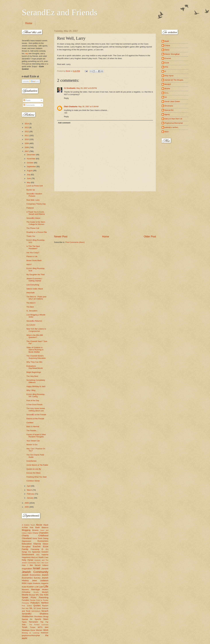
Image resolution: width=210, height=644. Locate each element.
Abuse (39, 525)
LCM (36, 587)
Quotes (37, 605)
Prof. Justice (27, 606)
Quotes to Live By (34, 469)
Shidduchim (28, 616)
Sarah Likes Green (172, 101)
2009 (27, 143)
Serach (45, 611)
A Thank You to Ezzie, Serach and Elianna (36, 213)
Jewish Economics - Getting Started (35, 280)
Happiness (26, 557)
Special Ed (169, 110)
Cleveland (27, 538)
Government (28, 554)
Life (46, 586)
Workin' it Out (32, 445)
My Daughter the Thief (36, 275)
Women (39, 630)
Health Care (43, 557)
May (29, 182)
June (29, 178)
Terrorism (33, 622)
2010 (27, 139)
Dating (46, 538)
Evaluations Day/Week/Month (35, 367)
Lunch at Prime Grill (34, 186)
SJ (35, 608)
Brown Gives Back (34, 260)
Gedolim (45, 552)
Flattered (30, 208)
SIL (31, 608)
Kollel (24, 587)
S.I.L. (167, 93)
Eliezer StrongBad (172, 54)
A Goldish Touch (28, 525)
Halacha (45, 555)
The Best (30, 307)
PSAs (33, 597)
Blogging (26, 530)
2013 (27, 127)
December (31, 155)
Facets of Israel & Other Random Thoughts (36, 436)
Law (41, 587)
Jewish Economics (31, 575)
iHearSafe (30, 293)
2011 (27, 136)
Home (29, 23)
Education (27, 544)
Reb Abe (25, 608)
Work (46, 630)
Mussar (32, 595)
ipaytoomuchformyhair (31, 635)
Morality (36, 592)
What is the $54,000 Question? (35, 336)
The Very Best (32, 376)
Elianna (37, 544)
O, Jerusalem (32, 311)
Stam (46, 619)
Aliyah (46, 525)
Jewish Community (35, 572)
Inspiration (27, 569)
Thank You (31, 236)
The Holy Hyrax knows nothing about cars (36, 409)
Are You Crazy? (33, 253)
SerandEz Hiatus (33, 218)
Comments (29, 105)
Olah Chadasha (71, 106)
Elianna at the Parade (35, 419)
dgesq (167, 114)
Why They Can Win (34, 362)
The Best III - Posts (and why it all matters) (36, 298)
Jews (34, 580)
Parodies (25, 600)
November (31, 159)
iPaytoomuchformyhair (174, 123)
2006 (27, 503)
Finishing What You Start (37, 477)
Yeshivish (44, 633)
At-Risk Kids (28, 527)
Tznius (33, 627)
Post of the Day (33, 400)
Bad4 (37, 527)
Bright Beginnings (34, 372)
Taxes (24, 622)
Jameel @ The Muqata (174, 80)
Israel (36, 568)
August (30, 171)
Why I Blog (31, 390)
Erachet (37, 546)
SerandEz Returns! (34, 321)
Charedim (44, 533)
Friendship (35, 549)
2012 (27, 131)
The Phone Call (33, 228)
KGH (24, 583)
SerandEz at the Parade (36, 415)
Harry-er (34, 557)
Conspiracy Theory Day (36, 204)
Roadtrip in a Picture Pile (37, 232)
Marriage (36, 589)
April (29, 486)
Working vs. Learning (30, 633)
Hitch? (29, 264)
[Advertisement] (105, 213)
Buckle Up (31, 190)
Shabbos (44, 614)
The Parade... (32, 431)
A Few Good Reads (34, 405)
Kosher (30, 587)
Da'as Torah (37, 538)
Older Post (150, 237)
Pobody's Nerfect (39, 603)
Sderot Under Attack (35, 289)
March (30, 490)
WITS (40, 627)
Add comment (64, 123)
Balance (45, 527)
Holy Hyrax (28, 560)
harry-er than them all (173, 119)
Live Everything (33, 285)
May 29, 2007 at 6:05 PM (87, 88)
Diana (167, 50)
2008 (27, 147)
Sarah (39, 608)
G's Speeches (34, 552)
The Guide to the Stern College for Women (36, 223)
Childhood (43, 535)
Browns (35, 530)
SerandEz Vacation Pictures (34, 195)
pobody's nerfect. (172, 127)
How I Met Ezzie (43, 563)
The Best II (31, 303)
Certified (30, 423)
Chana (35, 533)
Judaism (44, 580)
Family (25, 549)
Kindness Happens (41, 583)
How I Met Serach (31, 565)
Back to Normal (33, 426)
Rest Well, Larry (33, 200)
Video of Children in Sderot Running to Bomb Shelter (35, 350)
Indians (45, 565)
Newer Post (61, 237)
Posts (27, 100)
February (31, 494)
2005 (27, 507)
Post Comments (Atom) (75, 242)
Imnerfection (31, 461)
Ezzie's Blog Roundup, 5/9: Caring (36, 395)
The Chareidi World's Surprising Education (36, 357)
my (27, 53)
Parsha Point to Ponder (39, 600)
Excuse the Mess (33, 473)
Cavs (30, 533)
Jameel (45, 569)
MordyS (45, 592)
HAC (38, 555)
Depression (26, 541)
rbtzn (167, 132)
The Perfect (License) (39, 625)
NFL (37, 595)
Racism (45, 606)
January (30, 498)
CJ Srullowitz (70, 88)
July (29, 175)
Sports (38, 619)
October (30, 163)
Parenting (44, 597)
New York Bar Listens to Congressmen (36, 330)
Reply (66, 98)
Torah (25, 627)
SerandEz (27, 614)
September (32, 167)
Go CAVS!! (31, 325)
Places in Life (32, 256)
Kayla (30, 583)
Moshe (25, 595)
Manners (25, 589)
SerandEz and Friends (60, 12)
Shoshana (38, 616)
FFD (166, 67)
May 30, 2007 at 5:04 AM (88, 106)
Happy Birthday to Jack (36, 386)
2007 (27, 151)
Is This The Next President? (33, 247)
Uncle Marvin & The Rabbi (37, 465)
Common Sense (33, 481)
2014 (27, 124)
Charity (25, 535)
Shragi (46, 616)
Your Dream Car (33, 441)
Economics (43, 541)
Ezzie (46, 546)
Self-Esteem (36, 611)
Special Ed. (27, 619)
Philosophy (25, 603)
